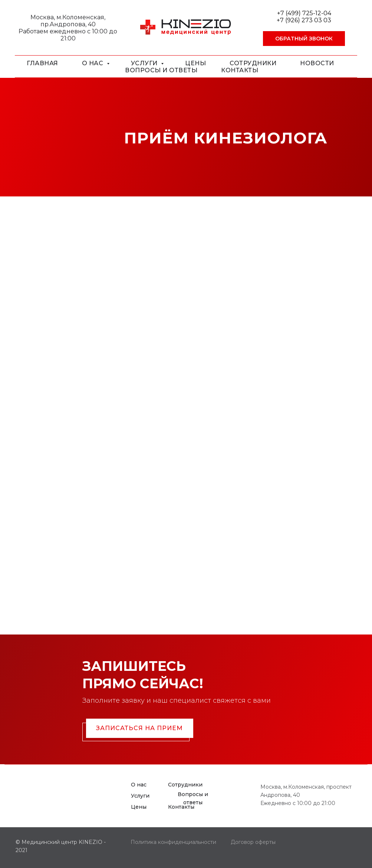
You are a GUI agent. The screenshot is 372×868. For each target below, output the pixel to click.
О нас (93, 63)
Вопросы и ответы (161, 70)
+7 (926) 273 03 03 (304, 20)
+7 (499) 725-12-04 (304, 13)
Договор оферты (253, 842)
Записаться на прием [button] (139, 728)
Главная (42, 63)
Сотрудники (253, 63)
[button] (304, 39)
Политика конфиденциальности (173, 842)
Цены (195, 63)
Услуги (145, 63)
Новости (317, 63)
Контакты (240, 70)
